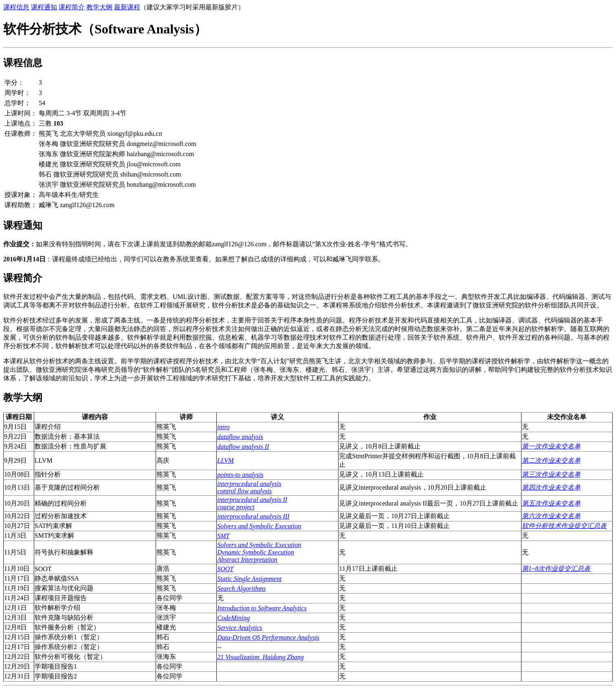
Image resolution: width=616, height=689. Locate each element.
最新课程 (127, 7)
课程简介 (72, 7)
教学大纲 (99, 7)
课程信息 (16, 7)
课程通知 (44, 7)
